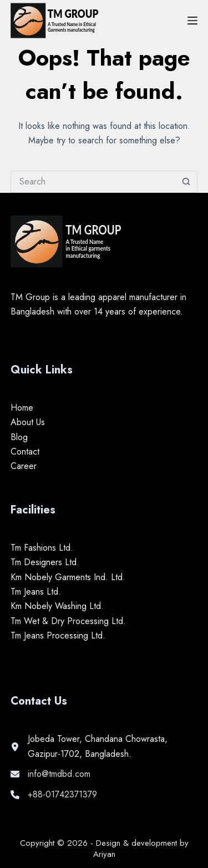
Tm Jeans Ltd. (36, 592)
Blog (19, 437)
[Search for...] (93, 182)
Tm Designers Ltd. (45, 562)
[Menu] (192, 21)
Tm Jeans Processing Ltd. (58, 635)
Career (24, 466)
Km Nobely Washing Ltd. (57, 606)
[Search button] (186, 182)
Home (22, 408)
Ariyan (104, 854)
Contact (25, 452)
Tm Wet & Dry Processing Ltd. (68, 621)
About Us (28, 422)
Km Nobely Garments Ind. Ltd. (68, 577)
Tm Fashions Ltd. (42, 548)
